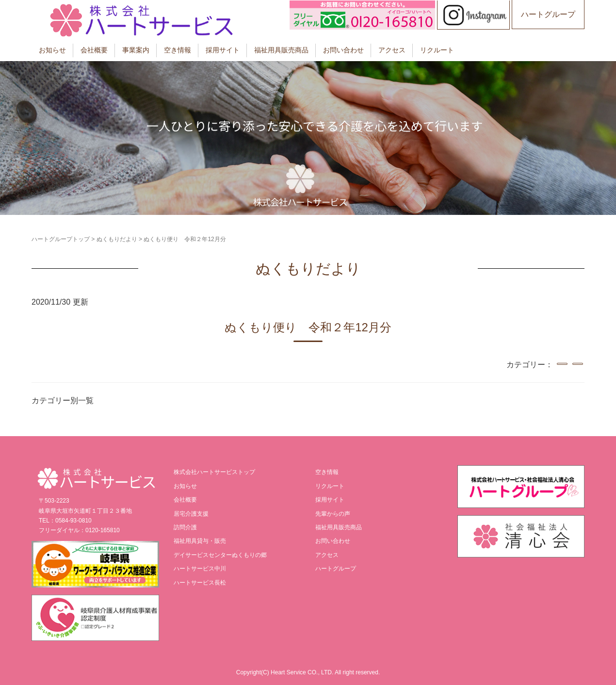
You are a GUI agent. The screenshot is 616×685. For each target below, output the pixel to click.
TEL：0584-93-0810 (65, 521)
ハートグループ (548, 14)
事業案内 (136, 50)
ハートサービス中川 (200, 569)
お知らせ (52, 50)
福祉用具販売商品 (281, 50)
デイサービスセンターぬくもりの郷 (220, 555)
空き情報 (178, 50)
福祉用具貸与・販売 (200, 541)
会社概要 (94, 50)
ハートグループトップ (61, 239)
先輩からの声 (333, 514)
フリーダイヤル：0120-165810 (79, 530)
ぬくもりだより (117, 239)
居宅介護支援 (191, 514)
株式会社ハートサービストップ (214, 472)
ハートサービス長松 (200, 583)
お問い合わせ (343, 50)
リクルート (437, 50)
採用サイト (223, 50)
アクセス (392, 50)
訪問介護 (185, 527)
